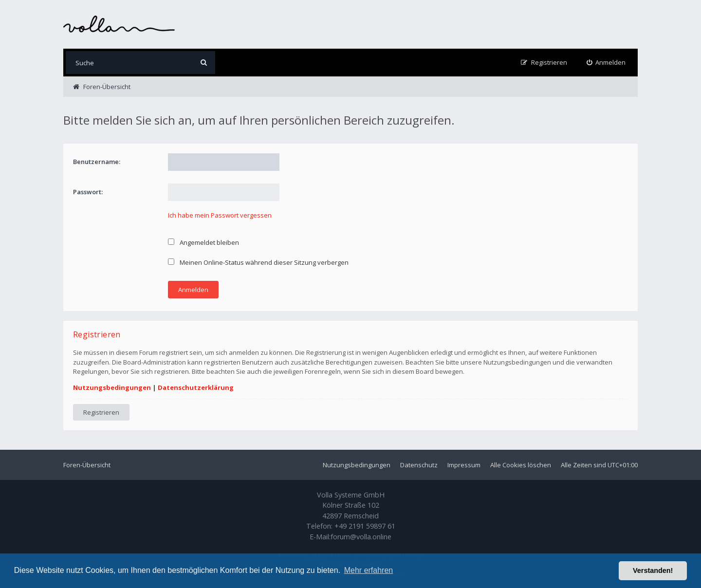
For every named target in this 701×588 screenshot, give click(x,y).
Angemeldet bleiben (203, 242)
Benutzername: (97, 162)
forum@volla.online (361, 537)
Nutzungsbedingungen (112, 387)
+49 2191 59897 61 (365, 526)
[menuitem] (606, 63)
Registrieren (101, 412)
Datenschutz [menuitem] (419, 465)
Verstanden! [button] (653, 570)
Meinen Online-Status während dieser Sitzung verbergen (258, 262)
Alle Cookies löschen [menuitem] (521, 465)
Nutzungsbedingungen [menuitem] (357, 465)
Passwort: (88, 192)
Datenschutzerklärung (196, 387)
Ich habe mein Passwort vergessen (220, 215)
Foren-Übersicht (87, 465)
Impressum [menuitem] (464, 465)
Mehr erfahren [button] (369, 570)
